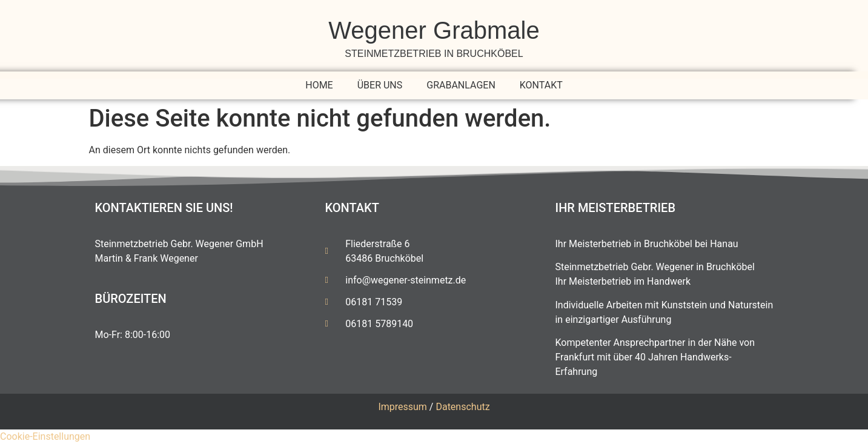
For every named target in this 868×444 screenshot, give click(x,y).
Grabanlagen (461, 85)
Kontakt (541, 85)
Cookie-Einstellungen (45, 436)
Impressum (403, 407)
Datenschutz (462, 407)
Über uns (380, 85)
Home (319, 85)
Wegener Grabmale (434, 30)
